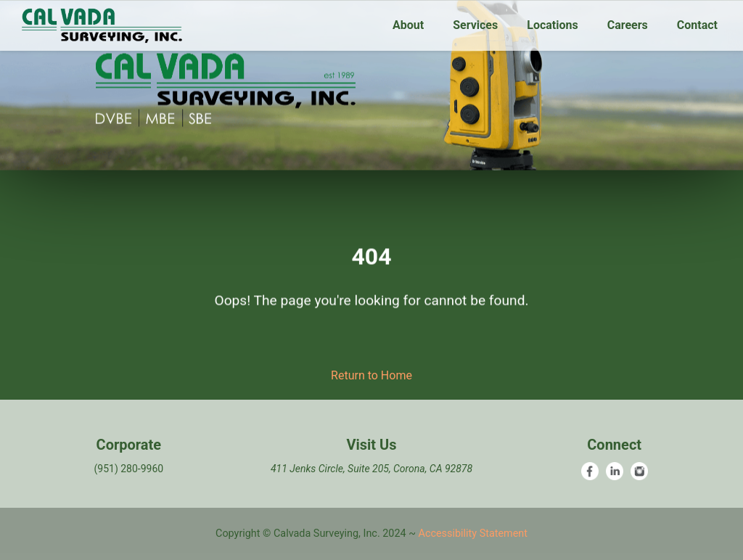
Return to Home (371, 375)
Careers (628, 25)
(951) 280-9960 (128, 469)
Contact (697, 25)
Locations (552, 25)
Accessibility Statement (473, 534)
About (408, 25)
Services (475, 25)
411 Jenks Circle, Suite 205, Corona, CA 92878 (371, 469)
